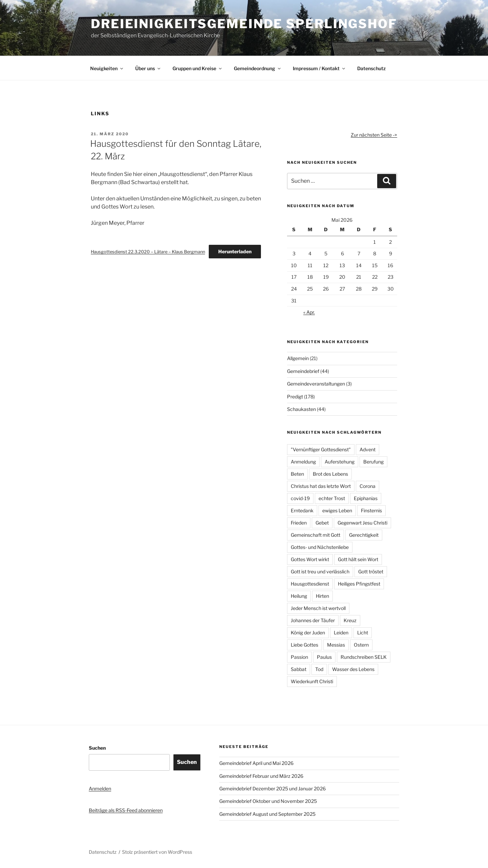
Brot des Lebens (330, 474)
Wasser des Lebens (353, 669)
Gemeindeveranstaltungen (316, 384)
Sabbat (299, 669)
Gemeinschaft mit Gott (316, 535)
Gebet (322, 523)
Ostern (361, 645)
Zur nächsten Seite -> (374, 135)
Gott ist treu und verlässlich (320, 571)
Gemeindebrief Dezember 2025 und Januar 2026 (272, 788)
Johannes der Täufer (313, 620)
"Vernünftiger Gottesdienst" (321, 449)
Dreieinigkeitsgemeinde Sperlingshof (244, 24)
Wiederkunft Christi (312, 681)
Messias (336, 645)
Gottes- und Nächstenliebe (320, 547)
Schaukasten (301, 409)
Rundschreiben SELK (364, 657)
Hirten (322, 596)
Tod (319, 669)
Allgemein (298, 358)
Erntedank (302, 510)
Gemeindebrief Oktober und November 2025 (268, 801)
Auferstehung (340, 462)
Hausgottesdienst (310, 584)
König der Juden (308, 633)
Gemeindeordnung (258, 68)
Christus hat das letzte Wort (321, 486)
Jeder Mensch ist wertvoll (318, 608)
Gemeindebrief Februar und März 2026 (261, 776)
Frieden (299, 523)
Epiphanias (366, 498)
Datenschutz (371, 68)
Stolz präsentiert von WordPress (157, 852)
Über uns (148, 68)
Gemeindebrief (303, 371)
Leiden (341, 633)
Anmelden (100, 788)
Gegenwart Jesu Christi (362, 523)
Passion (299, 657)
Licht (363, 633)
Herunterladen (235, 251)
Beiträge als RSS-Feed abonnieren (126, 810)
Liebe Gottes (304, 645)
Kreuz (350, 620)
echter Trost (332, 498)
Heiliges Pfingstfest (359, 584)
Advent (368, 449)
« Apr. (309, 312)
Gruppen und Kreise (198, 68)
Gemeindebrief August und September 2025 (267, 814)
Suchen (97, 748)
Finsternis (371, 510)
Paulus (324, 657)
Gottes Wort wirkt (310, 559)
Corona (368, 486)
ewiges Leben (337, 510)
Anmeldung (303, 462)
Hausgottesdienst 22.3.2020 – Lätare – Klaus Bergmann (148, 252)
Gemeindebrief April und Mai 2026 (256, 763)
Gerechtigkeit (364, 535)
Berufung (373, 462)
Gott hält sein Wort (358, 559)
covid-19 (300, 498)
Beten (297, 474)
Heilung (299, 596)
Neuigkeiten (107, 68)
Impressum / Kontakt (319, 68)
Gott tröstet (371, 571)
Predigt (295, 397)
